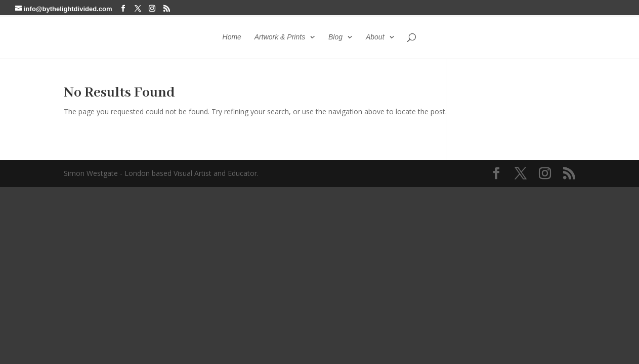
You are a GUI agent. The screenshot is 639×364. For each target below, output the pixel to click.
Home (232, 37)
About (375, 37)
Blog (335, 37)
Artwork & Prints (280, 37)
